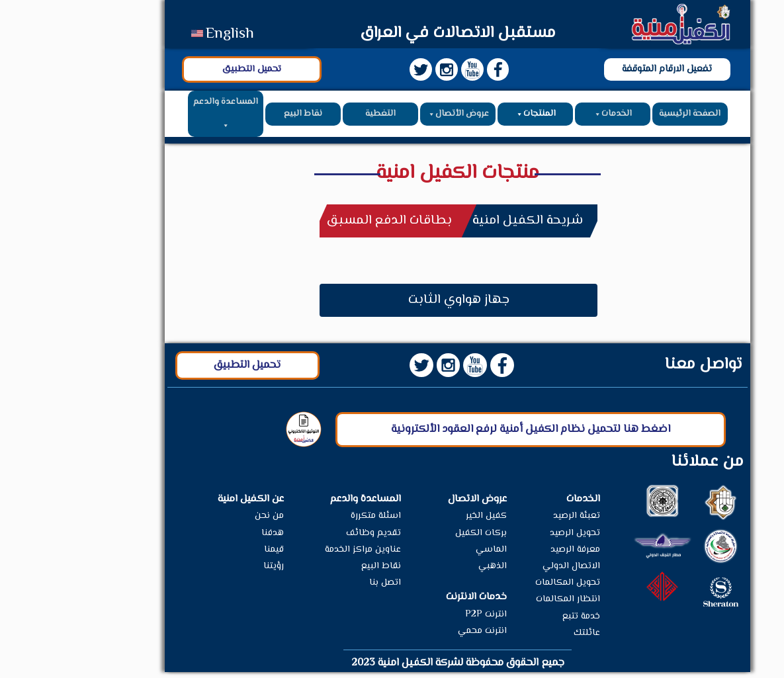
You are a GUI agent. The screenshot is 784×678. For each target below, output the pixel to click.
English (166, 34)
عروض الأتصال (392, 117)
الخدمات (547, 117)
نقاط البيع (238, 117)
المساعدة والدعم (160, 117)
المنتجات (470, 117)
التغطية (315, 117)
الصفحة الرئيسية (624, 117)
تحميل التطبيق (186, 71)
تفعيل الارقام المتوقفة (601, 71)
